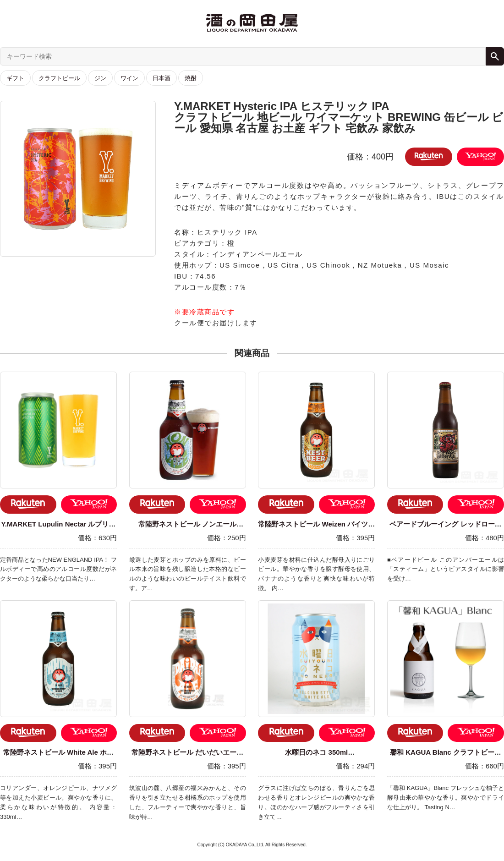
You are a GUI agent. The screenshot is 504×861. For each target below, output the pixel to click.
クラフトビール (59, 78)
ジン (100, 78)
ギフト (15, 78)
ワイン (129, 78)
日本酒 (162, 78)
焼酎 (191, 78)
